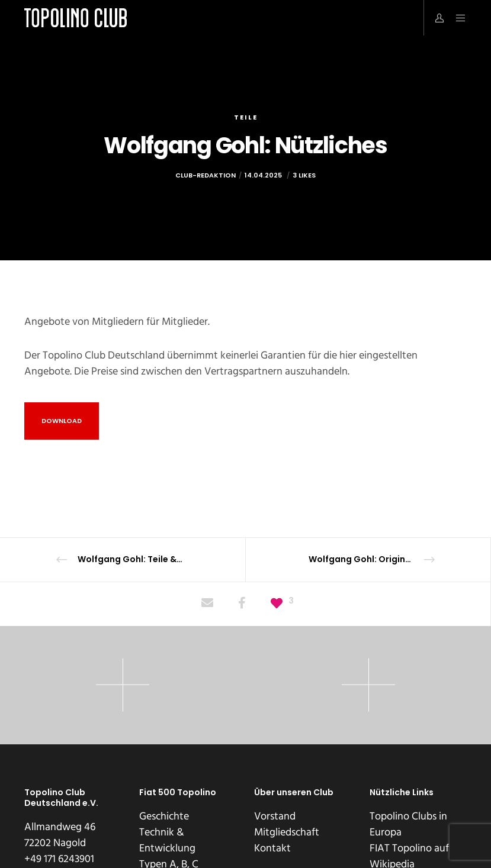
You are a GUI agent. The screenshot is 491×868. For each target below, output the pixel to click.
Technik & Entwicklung (167, 840)
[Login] (435, 18)
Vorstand (275, 816)
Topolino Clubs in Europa (408, 824)
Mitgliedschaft (287, 832)
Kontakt (272, 848)
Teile (246, 117)
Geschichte (164, 816)
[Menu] (456, 18)
